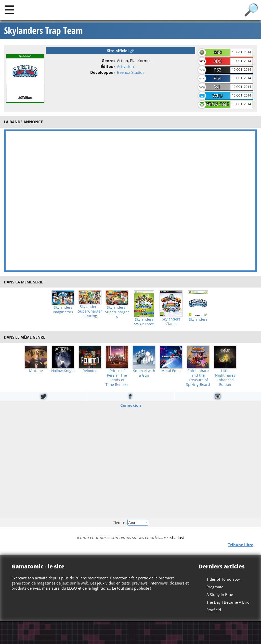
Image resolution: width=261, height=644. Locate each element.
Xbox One (218, 104)
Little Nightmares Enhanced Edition (225, 378)
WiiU (218, 96)
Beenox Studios (131, 72)
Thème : (130, 522)
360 (218, 52)
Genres (108, 61)
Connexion (131, 405)
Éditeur (108, 66)
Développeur (103, 72)
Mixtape (36, 371)
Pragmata (215, 587)
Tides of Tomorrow (223, 579)
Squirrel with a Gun (144, 373)
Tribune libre (241, 545)
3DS (218, 61)
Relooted (90, 371)
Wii (218, 87)
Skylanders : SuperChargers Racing (90, 311)
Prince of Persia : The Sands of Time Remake (117, 378)
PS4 (218, 78)
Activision (125, 66)
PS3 (218, 70)
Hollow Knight (63, 371)
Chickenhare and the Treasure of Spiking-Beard (198, 378)
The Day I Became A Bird (228, 602)
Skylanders (198, 319)
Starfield (214, 610)
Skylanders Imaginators (63, 310)
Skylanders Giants (171, 321)
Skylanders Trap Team (43, 31)
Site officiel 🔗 (121, 51)
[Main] (10, 10)
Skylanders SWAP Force (144, 322)
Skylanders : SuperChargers (117, 312)
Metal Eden (171, 371)
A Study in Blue (220, 594)
